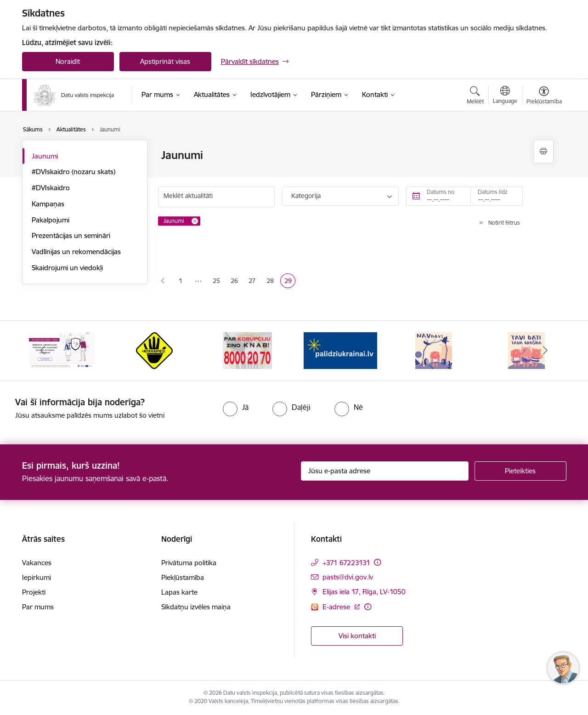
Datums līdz (493, 192)
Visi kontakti (357, 636)
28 (272, 282)
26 (236, 282)
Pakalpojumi (51, 220)
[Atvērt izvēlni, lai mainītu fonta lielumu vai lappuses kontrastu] (544, 96)
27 (254, 282)
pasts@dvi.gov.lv (348, 577)
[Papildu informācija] (377, 562)
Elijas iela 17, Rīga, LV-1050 (364, 592)
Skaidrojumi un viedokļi (67, 268)
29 (290, 282)
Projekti (34, 592)
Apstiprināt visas (165, 61)
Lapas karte (179, 592)
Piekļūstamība (183, 577)
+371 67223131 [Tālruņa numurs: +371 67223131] (346, 563)
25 (218, 282)
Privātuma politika (189, 563)
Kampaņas (48, 204)
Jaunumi (45, 156)
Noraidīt (68, 61)
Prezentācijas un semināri (71, 235)
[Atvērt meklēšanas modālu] (475, 96)
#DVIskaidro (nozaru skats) (73, 172)
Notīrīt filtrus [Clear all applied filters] (504, 223)
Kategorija (306, 196)
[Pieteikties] (520, 471)
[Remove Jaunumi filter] (195, 221)
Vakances (37, 563)
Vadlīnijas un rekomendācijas (76, 252)
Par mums (38, 607)
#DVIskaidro (51, 188)
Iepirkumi (37, 577)
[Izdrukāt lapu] (543, 151)
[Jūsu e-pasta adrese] (385, 471)
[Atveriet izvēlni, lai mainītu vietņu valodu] (505, 96)
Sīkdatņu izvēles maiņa (196, 607)
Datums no (441, 192)
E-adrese (337, 607)
